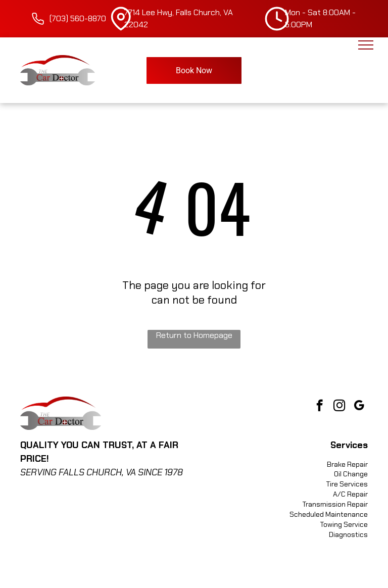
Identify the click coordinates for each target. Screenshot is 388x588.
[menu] (366, 45)
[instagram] (339, 407)
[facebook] (320, 407)
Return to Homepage (194, 335)
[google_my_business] (359, 407)
